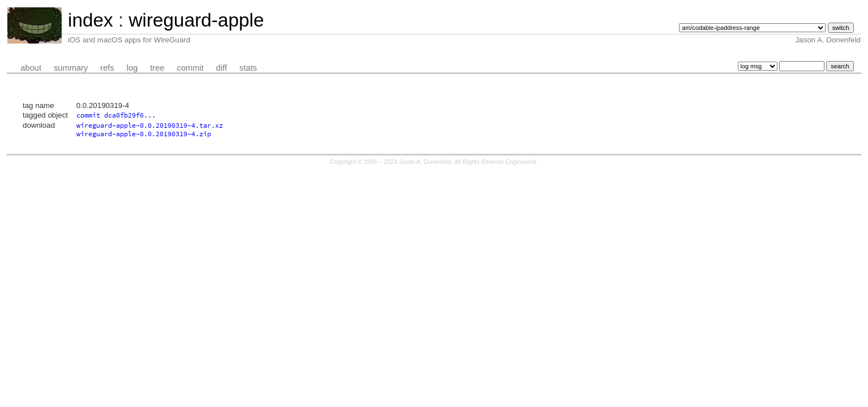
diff (222, 68)
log (132, 68)
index (91, 20)
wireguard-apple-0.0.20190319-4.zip (144, 134)
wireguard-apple (196, 20)
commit (190, 68)
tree (157, 68)
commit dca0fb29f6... (116, 115)
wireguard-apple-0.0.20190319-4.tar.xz (150, 125)
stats (248, 68)
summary (71, 68)
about (31, 68)
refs (107, 68)
